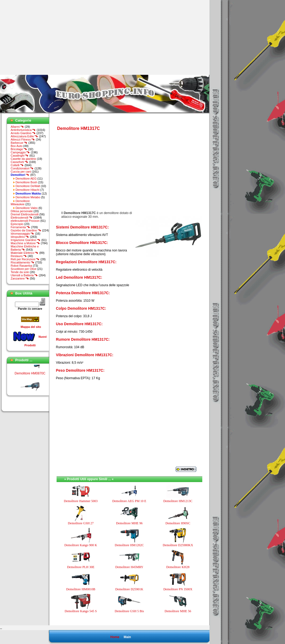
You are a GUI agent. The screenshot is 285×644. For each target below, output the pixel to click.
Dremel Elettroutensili (25, 214)
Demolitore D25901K (129, 589)
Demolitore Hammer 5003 (81, 501)
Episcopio (17, 224)
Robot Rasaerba (21, 266)
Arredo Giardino (23, 133)
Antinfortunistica (23, 130)
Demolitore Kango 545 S (81, 611)
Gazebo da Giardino (26, 230)
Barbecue (19, 143)
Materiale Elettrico (25, 253)
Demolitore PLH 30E (81, 567)
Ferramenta (20, 227)
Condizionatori (22, 168)
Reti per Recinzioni (25, 259)
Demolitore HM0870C (30, 377)
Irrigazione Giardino (26, 240)
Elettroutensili (22, 218)
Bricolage (19, 149)
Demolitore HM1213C (178, 501)
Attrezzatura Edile (24, 136)
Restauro (19, 256)
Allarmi (17, 127)
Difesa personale (22, 211)
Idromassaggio (22, 234)
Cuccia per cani (21, 172)
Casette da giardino (23, 159)
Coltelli (17, 165)
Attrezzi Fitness (23, 139)
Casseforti (19, 162)
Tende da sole (20, 272)
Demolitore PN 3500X (178, 589)
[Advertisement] (45, 37)
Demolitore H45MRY (129, 567)
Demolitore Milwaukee (20, 203)
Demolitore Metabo (28, 197)
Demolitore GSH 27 (81, 523)
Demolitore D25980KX (178, 545)
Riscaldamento (23, 262)
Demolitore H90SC (178, 523)
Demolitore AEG (26, 179)
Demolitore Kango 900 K (81, 545)
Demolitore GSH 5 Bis (129, 611)
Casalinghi (20, 156)
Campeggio (20, 152)
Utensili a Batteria (24, 275)
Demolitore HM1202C (129, 545)
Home (115, 637)
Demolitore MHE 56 (178, 611)
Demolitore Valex (27, 208)
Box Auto (17, 146)
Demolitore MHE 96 (129, 523)
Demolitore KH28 (178, 567)
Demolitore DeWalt (28, 186)
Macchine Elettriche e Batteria (25, 248)
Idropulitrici (20, 237)
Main (127, 637)
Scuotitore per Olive (24, 269)
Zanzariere (20, 278)
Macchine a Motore (25, 243)
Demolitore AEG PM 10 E (129, 501)
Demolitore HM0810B (81, 589)
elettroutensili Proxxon (25, 221)
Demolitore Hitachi (27, 190)
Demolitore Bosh (26, 182)
